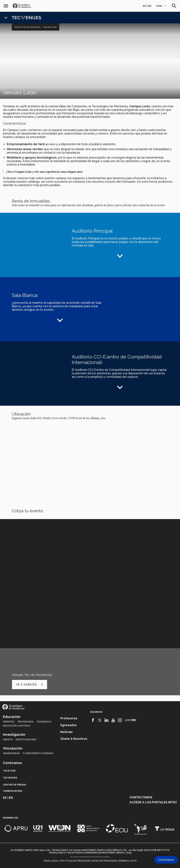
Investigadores (26, 740)
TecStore (9, 771)
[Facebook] (93, 720)
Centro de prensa (15, 785)
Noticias (67, 732)
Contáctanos (141, 797)
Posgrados (44, 722)
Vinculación (13, 748)
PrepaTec (9, 722)
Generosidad (11, 753)
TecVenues (10, 778)
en (150, 6)
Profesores (69, 718)
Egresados (69, 725)
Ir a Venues (30, 684)
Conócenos (12, 763)
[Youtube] (113, 720)
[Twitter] (100, 720)
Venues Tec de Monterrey (27, 27)
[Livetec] (130, 720)
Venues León (50, 27)
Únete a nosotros (74, 739)
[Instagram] (120, 720)
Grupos (8, 740)
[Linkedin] (107, 720)
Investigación (14, 735)
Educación (12, 717)
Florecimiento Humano (38, 753)
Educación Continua (17, 726)
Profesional (26, 722)
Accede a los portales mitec (153, 802)
